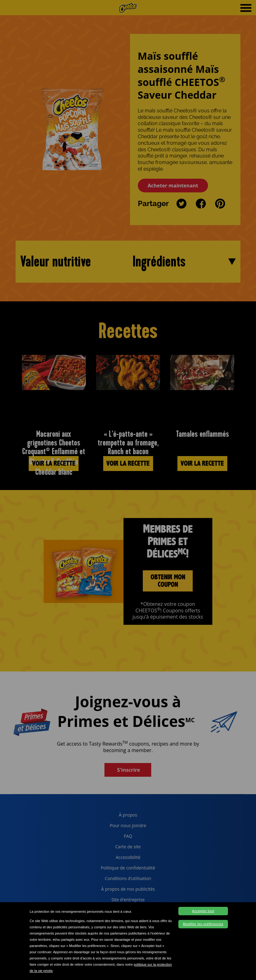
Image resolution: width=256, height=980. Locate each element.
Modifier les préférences (203, 924)
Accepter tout (203, 911)
